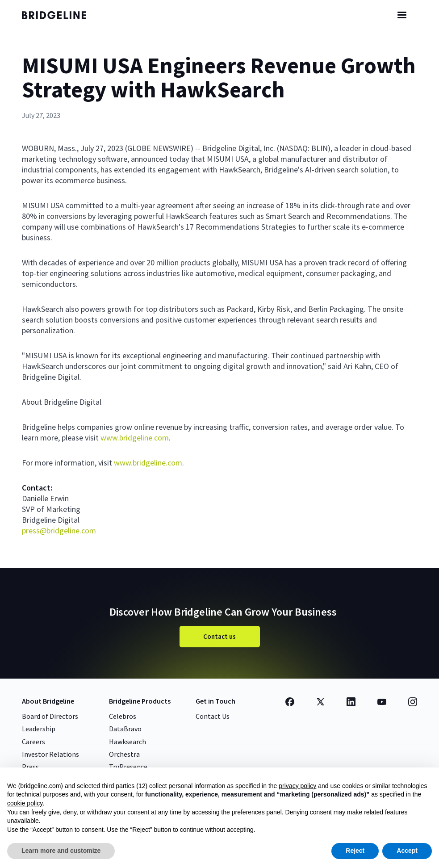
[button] (402, 15)
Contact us (219, 636)
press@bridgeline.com (59, 530)
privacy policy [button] (297, 786)
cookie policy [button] (25, 803)
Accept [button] (407, 851)
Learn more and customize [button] (61, 851)
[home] (62, 15)
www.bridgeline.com (135, 438)
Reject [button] (355, 851)
